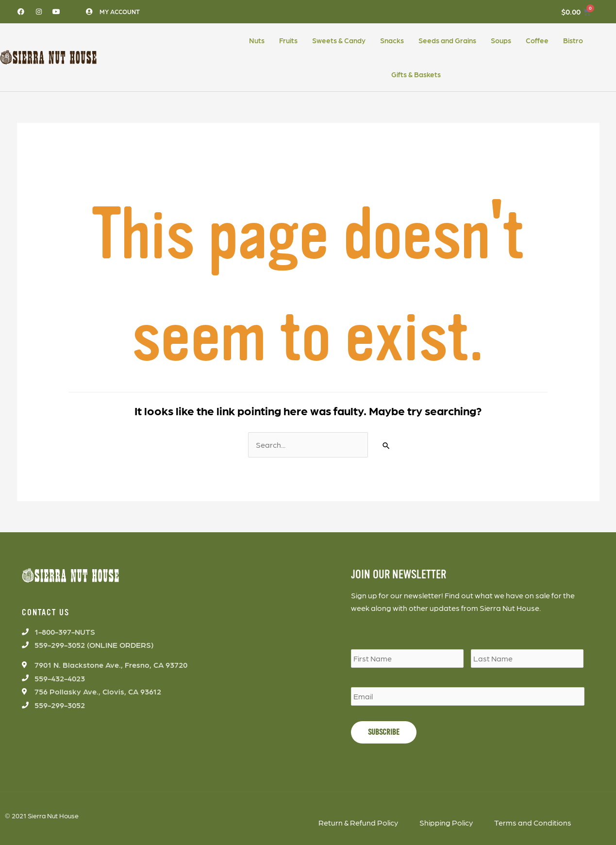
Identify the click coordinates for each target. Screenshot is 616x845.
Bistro (573, 40)
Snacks (392, 40)
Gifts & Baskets (416, 74)
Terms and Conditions (533, 822)
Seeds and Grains (447, 40)
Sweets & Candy (339, 40)
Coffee (537, 40)
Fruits (288, 40)
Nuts (257, 40)
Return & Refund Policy (358, 822)
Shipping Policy (446, 822)
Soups (501, 40)
